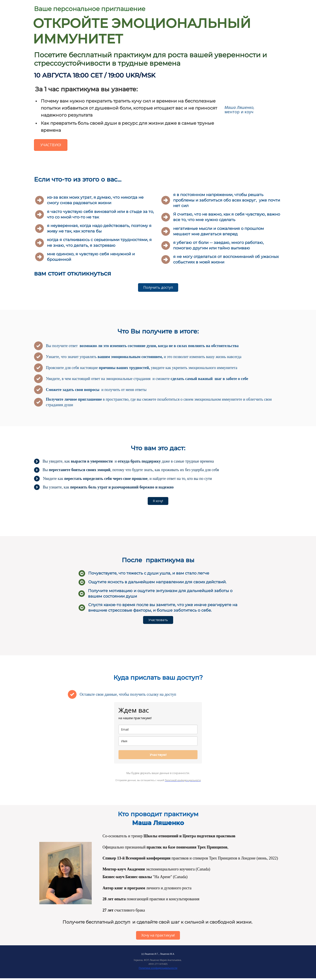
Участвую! (158, 755)
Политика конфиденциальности (158, 968)
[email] (158, 729)
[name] (158, 741)
